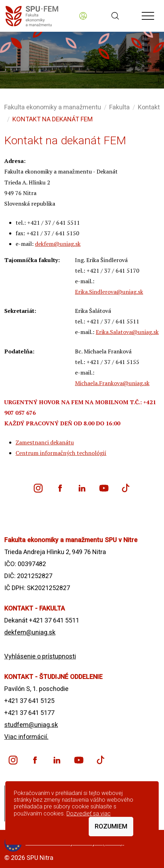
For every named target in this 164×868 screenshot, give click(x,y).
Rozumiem (111, 826)
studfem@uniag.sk (31, 725)
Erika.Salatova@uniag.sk (127, 332)
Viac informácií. (26, 737)
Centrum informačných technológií (61, 453)
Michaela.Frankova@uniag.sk (112, 383)
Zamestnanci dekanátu (45, 442)
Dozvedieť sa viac (89, 814)
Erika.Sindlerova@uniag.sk (109, 292)
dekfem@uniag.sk (58, 244)
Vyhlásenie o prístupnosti (40, 656)
